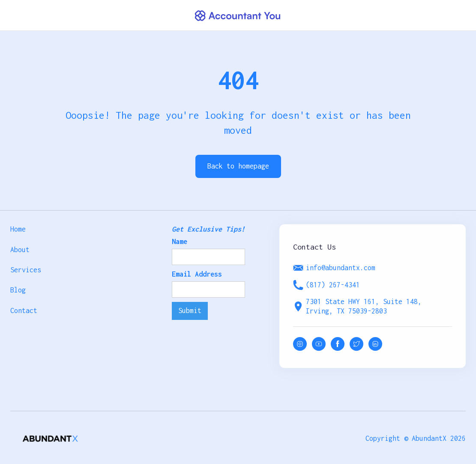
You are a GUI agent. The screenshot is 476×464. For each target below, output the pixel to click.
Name (180, 241)
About (20, 250)
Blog (18, 290)
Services (26, 270)
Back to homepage (238, 166)
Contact (24, 310)
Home (18, 229)
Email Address (197, 274)
